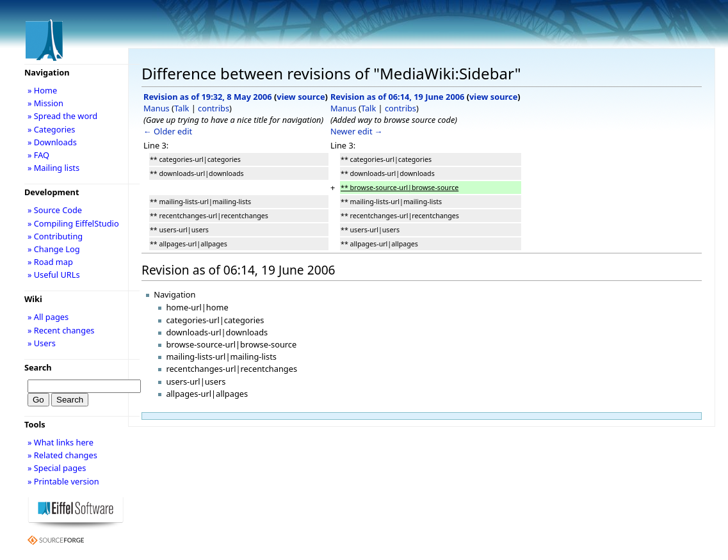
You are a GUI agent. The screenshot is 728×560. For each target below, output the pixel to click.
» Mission (45, 103)
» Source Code (55, 210)
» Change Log (54, 249)
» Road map (50, 262)
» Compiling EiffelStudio (73, 223)
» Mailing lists (53, 168)
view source (301, 97)
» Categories (52, 129)
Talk (182, 108)
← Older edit (168, 131)
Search (38, 367)
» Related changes (62, 455)
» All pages (48, 317)
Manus (157, 108)
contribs (214, 108)
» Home (42, 90)
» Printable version (63, 481)
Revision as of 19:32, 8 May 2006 (208, 97)
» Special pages (57, 468)
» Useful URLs (54, 275)
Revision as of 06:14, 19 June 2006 (397, 97)
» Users (42, 343)
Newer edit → (357, 131)
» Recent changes (61, 330)
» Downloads (52, 142)
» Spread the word (62, 116)
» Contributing (55, 236)
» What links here (61, 442)
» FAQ (38, 155)
